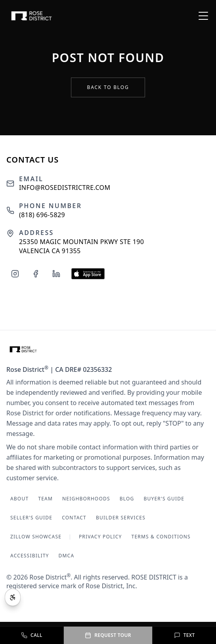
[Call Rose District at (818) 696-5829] (32, 635)
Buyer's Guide (164, 499)
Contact (74, 518)
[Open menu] (203, 16)
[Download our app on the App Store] (88, 274)
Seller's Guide (31, 518)
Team (45, 499)
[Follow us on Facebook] (36, 274)
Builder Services (121, 518)
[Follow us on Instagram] (15, 274)
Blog (127, 499)
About (19, 499)
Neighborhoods (86, 499)
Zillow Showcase (36, 537)
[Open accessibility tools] (13, 597)
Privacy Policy (100, 537)
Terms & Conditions (161, 537)
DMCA (67, 556)
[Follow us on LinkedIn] (56, 274)
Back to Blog (108, 87)
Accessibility (30, 556)
